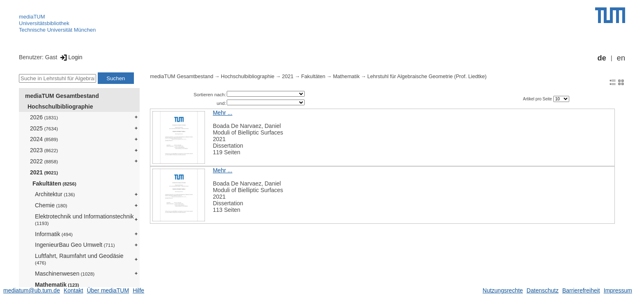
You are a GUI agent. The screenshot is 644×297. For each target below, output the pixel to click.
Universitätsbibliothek (44, 23)
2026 (44, 117)
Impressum (618, 290)
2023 (44, 150)
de (602, 58)
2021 (44, 172)
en (621, 58)
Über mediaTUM (108, 290)
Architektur (55, 194)
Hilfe (138, 290)
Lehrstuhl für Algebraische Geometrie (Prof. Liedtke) (427, 77)
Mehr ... (222, 113)
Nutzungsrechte (503, 290)
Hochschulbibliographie (60, 107)
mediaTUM (32, 17)
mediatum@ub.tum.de (32, 290)
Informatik (54, 234)
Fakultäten (54, 183)
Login (70, 57)
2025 (44, 128)
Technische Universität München (57, 30)
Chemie (51, 205)
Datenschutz (543, 290)
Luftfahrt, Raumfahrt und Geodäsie (79, 259)
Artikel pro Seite (538, 99)
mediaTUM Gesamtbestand (62, 96)
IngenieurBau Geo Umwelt (75, 245)
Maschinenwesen (65, 274)
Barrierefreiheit (581, 290)
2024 (44, 139)
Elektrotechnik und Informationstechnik (84, 219)
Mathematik (57, 285)
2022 (44, 161)
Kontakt (73, 290)
